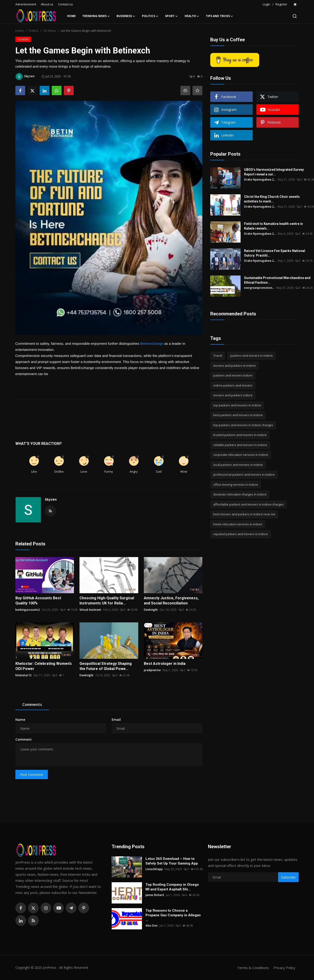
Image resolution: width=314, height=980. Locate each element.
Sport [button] (172, 16)
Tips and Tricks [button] (220, 16)
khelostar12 (23, 675)
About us (47, 4)
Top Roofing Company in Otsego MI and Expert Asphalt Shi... (172, 887)
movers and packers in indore (235, 366)
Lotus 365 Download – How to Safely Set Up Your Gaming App (172, 861)
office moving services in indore (236, 485)
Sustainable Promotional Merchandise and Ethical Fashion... (277, 280)
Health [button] (192, 16)
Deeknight (151, 610)
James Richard (155, 895)
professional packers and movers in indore (244, 474)
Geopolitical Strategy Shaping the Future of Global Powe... (106, 666)
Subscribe (288, 877)
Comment (24, 739)
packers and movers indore (233, 375)
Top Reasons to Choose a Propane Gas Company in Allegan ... (173, 915)
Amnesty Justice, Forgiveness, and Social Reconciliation (171, 601)
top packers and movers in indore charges (243, 425)
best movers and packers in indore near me (244, 514)
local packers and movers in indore (238, 465)
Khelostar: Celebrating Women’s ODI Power (44, 666)
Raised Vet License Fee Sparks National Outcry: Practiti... (275, 253)
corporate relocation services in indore (241, 455)
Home (71, 16)
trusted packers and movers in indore (240, 435)
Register (281, 4)
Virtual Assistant (90, 610)
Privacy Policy (284, 968)
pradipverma (152, 670)
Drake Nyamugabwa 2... (260, 180)
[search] (295, 16)
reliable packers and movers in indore (240, 445)
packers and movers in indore (252, 356)
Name (20, 720)
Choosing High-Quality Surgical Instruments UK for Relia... (107, 601)
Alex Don (152, 926)
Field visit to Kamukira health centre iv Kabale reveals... (273, 226)
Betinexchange (152, 344)
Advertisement (26, 4)
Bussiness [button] (126, 16)
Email (116, 720)
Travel (218, 356)
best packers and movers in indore (238, 415)
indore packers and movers (233, 385)
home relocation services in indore (238, 524)
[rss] (33, 921)
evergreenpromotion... (259, 288)
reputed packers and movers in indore (241, 534)
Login (266, 4)
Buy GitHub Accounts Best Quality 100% (38, 601)
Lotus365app (154, 869)
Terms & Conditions (253, 968)
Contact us (66, 4)
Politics (34, 31)
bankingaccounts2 (28, 610)
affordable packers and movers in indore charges (248, 504)
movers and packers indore (233, 395)
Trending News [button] (96, 16)
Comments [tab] (32, 704)
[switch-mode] (295, 4)
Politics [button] (150, 16)
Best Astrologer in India (165, 664)
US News (50, 31)
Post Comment (32, 775)
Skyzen (51, 499)
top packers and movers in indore (237, 405)
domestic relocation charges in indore (240, 494)
